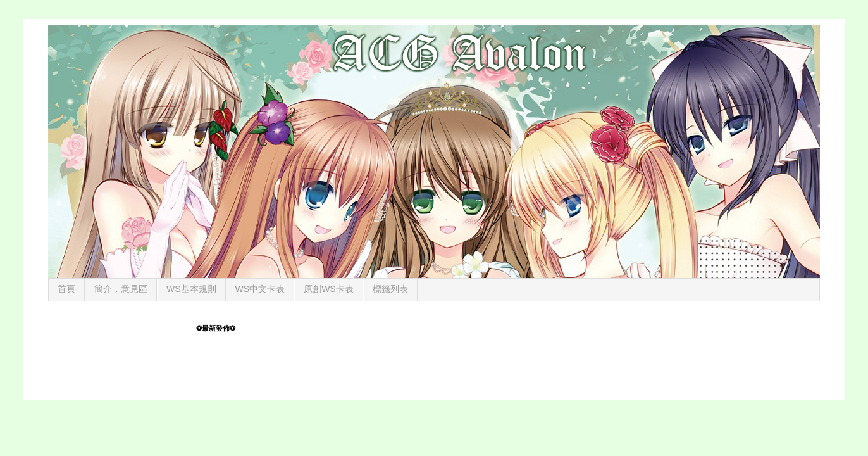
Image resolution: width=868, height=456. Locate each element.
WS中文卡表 (260, 289)
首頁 (66, 289)
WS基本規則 (191, 289)
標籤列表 (390, 289)
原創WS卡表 (329, 289)
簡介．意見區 (121, 289)
